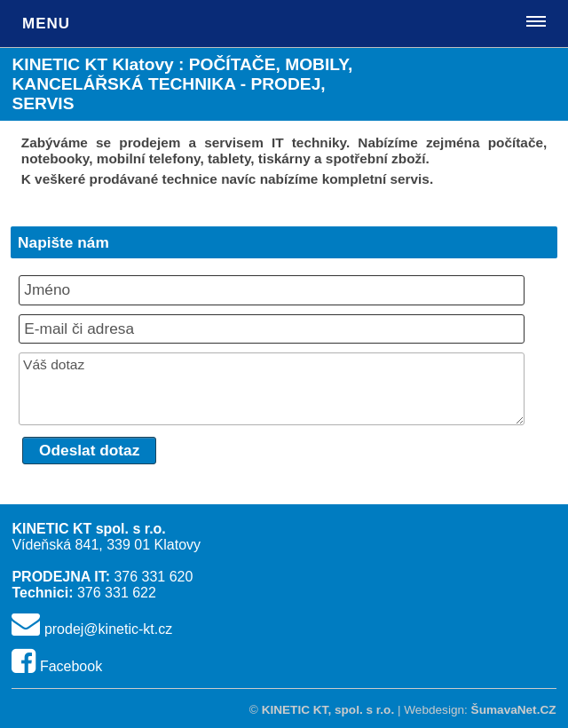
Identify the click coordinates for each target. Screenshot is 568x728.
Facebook (71, 666)
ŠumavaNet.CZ (514, 710)
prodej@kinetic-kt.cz (108, 629)
